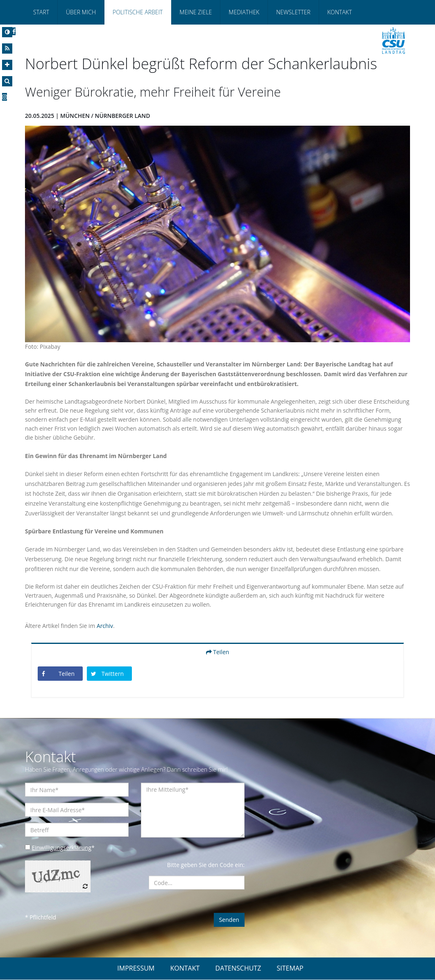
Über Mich (81, 12)
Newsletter (293, 12)
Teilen (218, 652)
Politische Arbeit (138, 12)
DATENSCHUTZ (238, 969)
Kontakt (340, 12)
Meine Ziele (196, 12)
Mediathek (244, 12)
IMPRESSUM (136, 969)
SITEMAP (290, 969)
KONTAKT (185, 969)
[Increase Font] (7, 65)
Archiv (105, 626)
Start (41, 12)
